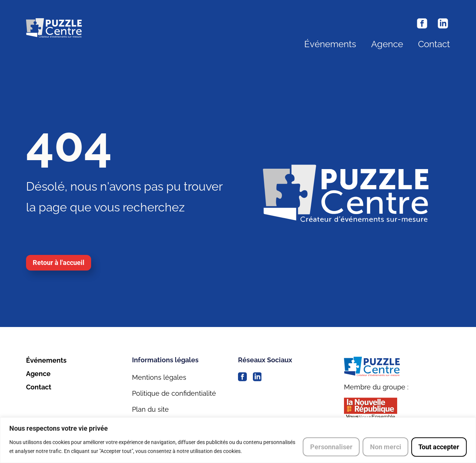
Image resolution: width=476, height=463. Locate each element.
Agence (387, 44)
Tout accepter (439, 447)
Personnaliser (330, 447)
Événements (330, 44)
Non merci (385, 447)
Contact (434, 44)
